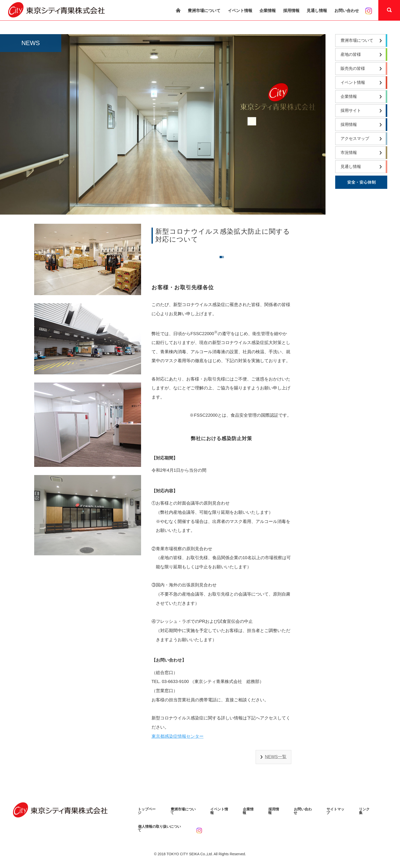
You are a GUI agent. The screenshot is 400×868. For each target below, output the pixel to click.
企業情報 (268, 11)
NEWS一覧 (276, 757)
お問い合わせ (347, 11)
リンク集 (366, 809)
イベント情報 (240, 11)
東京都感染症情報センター (178, 736)
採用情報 (291, 11)
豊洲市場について (204, 11)
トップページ (148, 809)
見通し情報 (317, 11)
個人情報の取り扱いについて (161, 825)
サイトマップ (337, 809)
